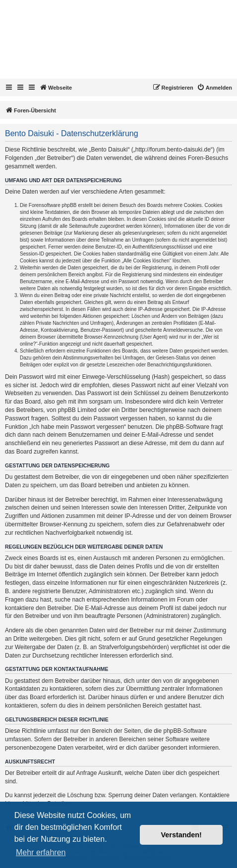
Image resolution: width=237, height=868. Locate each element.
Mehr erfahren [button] (41, 852)
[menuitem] (214, 88)
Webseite (56, 87)
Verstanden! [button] (181, 835)
